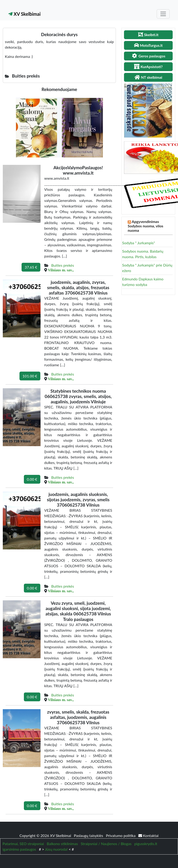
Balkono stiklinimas (62, 844)
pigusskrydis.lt (146, 844)
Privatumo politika (121, 835)
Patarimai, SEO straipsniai (23, 844)
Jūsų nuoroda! (56, 849)
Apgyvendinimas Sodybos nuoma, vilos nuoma (145, 226)
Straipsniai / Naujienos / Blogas (106, 844)
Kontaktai (148, 835)
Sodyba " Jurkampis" (139, 243)
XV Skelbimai (24, 14)
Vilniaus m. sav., (61, 270)
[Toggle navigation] (163, 14)
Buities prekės (63, 265)
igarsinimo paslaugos (19, 849)
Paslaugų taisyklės (89, 835)
